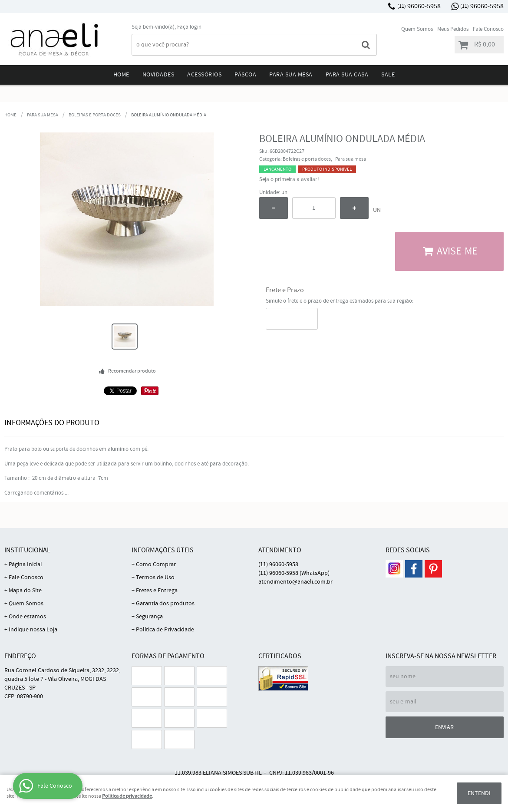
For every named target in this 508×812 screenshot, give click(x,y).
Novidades (158, 75)
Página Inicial (25, 564)
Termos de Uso (155, 578)
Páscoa (245, 75)
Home (121, 75)
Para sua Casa (347, 75)
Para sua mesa (291, 75)
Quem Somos (417, 29)
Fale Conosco (488, 29)
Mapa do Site (25, 591)
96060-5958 (419, 6)
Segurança (149, 617)
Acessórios (204, 75)
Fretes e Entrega (157, 591)
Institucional (27, 550)
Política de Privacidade (165, 630)
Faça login (189, 27)
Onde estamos (27, 617)
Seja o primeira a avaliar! (289, 180)
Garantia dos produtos (165, 604)
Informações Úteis (163, 550)
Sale (388, 75)
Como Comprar (156, 564)
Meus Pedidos (453, 29)
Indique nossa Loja (33, 630)
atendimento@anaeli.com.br (295, 582)
